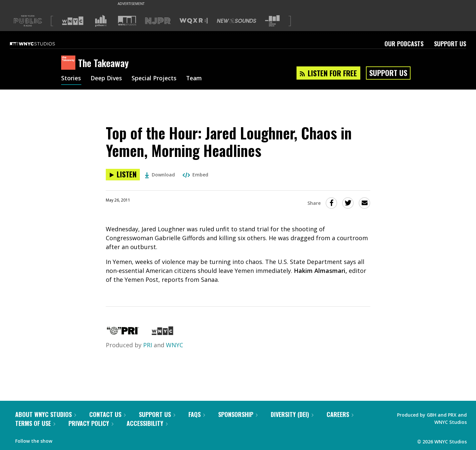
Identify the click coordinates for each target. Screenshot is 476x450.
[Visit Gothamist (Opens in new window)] (101, 21)
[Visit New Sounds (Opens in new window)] (237, 21)
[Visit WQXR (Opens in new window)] (194, 21)
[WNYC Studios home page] (41, 44)
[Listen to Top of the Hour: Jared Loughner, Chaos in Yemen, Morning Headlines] (123, 175)
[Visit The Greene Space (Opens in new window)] (272, 21)
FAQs (197, 414)
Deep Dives (107, 79)
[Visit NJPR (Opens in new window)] (158, 21)
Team (197, 79)
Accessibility (147, 423)
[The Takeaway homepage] (70, 63)
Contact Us (107, 414)
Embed (195, 175)
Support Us (450, 44)
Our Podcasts (404, 44)
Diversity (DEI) (292, 414)
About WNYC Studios (46, 414)
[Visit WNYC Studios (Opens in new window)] (127, 21)
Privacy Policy (91, 423)
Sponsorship (238, 414)
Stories (71, 79)
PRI (148, 345)
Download (160, 175)
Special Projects (156, 79)
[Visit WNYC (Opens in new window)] (73, 21)
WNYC (175, 345)
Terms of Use (35, 423)
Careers (340, 414)
